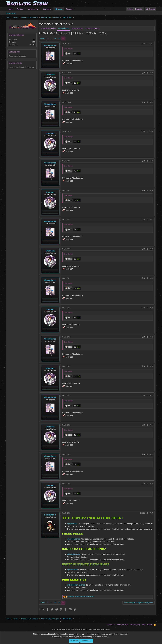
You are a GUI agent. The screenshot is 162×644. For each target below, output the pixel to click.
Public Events (11, 13)
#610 (152, 308)
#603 (152, 102)
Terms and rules (122, 625)
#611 (152, 337)
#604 (152, 132)
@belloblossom (74, 554)
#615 (152, 454)
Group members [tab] (92, 28)
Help (144, 625)
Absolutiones (50, 45)
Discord (69, 9)
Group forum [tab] (64, 28)
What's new (33, 9)
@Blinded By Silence (76, 585)
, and (81, 597)
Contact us (111, 625)
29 (55, 38)
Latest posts (15, 52)
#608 (152, 249)
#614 (152, 425)
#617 (152, 513)
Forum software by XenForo (70, 629)
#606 (152, 190)
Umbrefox (50, 75)
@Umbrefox (72, 524)
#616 (152, 484)
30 (59, 38)
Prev (43, 38)
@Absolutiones (74, 539)
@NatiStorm (73, 570)
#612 (152, 366)
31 (63, 38)
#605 (152, 161)
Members (47, 9)
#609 (152, 278)
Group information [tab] (48, 28)
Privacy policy (135, 625)
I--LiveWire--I (50, 515)
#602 (152, 73)
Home (11, 9)
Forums (20, 9)
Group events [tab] (77, 28)
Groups (59, 9)
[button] (25, 9)
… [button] (51, 38)
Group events (15, 63)
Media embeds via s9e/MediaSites (99, 629)
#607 (152, 220)
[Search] (150, 9)
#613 (152, 396)
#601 (152, 44)
